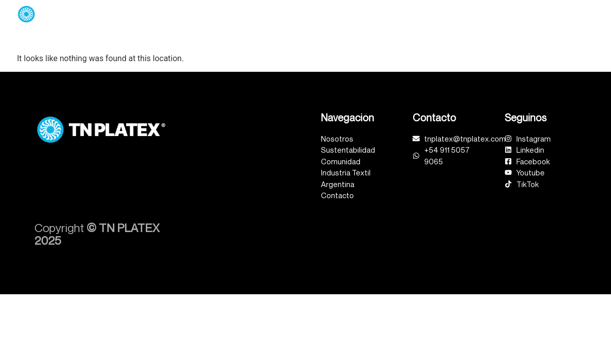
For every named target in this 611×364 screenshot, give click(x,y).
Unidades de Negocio (292, 14)
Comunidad (450, 14)
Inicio (171, 14)
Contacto (579, 14)
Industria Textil (519, 14)
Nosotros (215, 14)
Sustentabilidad (379, 14)
